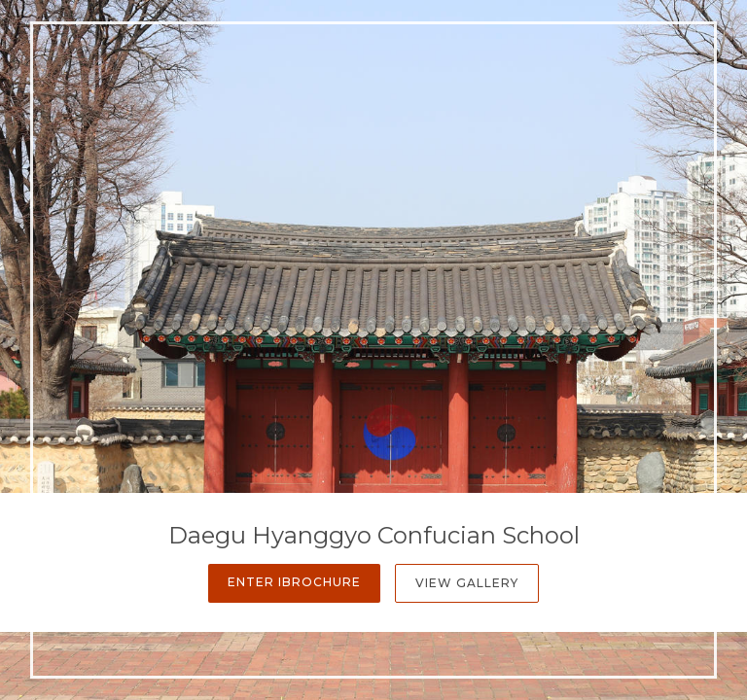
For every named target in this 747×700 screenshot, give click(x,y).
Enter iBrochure (294, 582)
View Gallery (467, 583)
